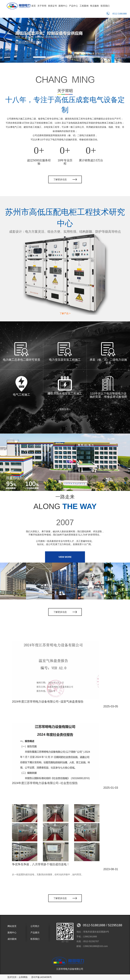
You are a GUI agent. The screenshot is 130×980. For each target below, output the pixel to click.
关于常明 (42, 6)
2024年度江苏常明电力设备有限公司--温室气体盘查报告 (48, 702)
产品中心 (73, 6)
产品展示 (35, 933)
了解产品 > (65, 313)
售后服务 (95, 6)
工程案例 (84, 6)
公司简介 (35, 926)
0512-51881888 (117, 13)
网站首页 (12, 926)
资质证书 (52, 6)
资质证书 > (65, 409)
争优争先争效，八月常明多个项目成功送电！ (41, 864)
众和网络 (23, 977)
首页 (34, 6)
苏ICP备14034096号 (42, 977)
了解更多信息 (60, 179)
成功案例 (12, 939)
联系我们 (105, 6)
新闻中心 (63, 6)
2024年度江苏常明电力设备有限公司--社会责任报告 (45, 783)
